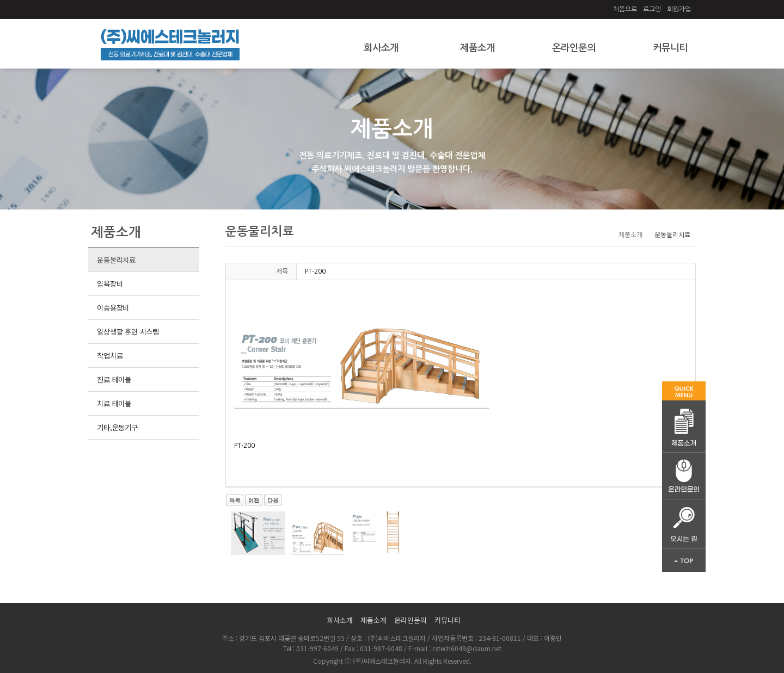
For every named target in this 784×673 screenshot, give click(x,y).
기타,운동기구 (117, 427)
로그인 (652, 9)
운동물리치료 (116, 260)
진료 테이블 (114, 379)
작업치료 (110, 356)
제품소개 (477, 48)
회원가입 (679, 9)
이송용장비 (113, 308)
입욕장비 (110, 284)
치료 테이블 (114, 403)
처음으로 (625, 9)
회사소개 (381, 48)
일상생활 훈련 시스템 (128, 332)
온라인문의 (574, 48)
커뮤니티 (670, 48)
